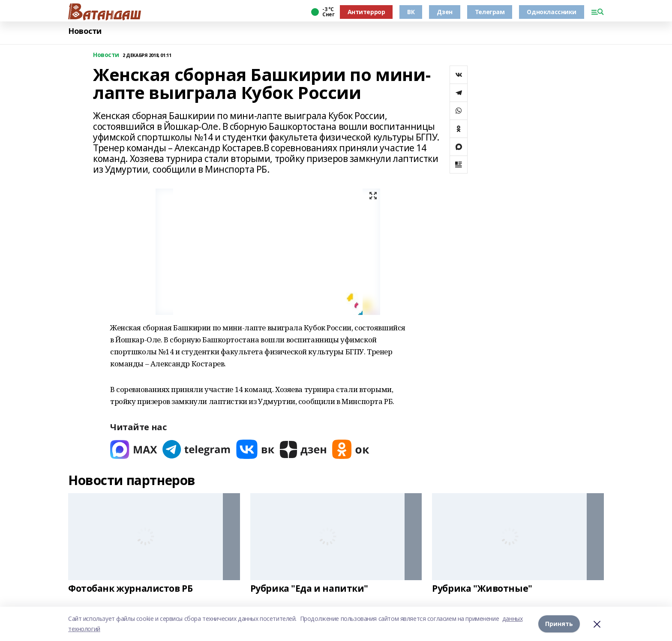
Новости (85, 31)
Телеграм (490, 12)
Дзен (444, 12)
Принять (559, 624)
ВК (411, 12)
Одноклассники (552, 12)
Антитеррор (366, 12)
